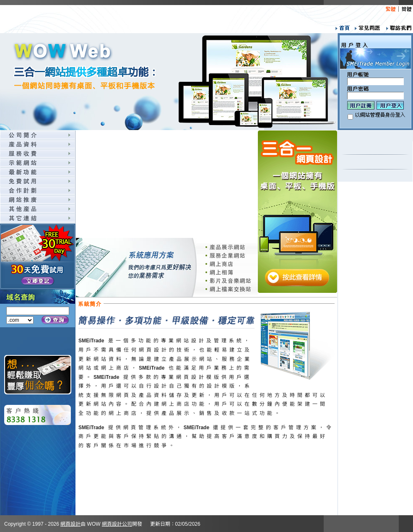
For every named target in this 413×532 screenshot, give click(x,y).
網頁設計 (70, 524)
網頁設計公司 (117, 524)
